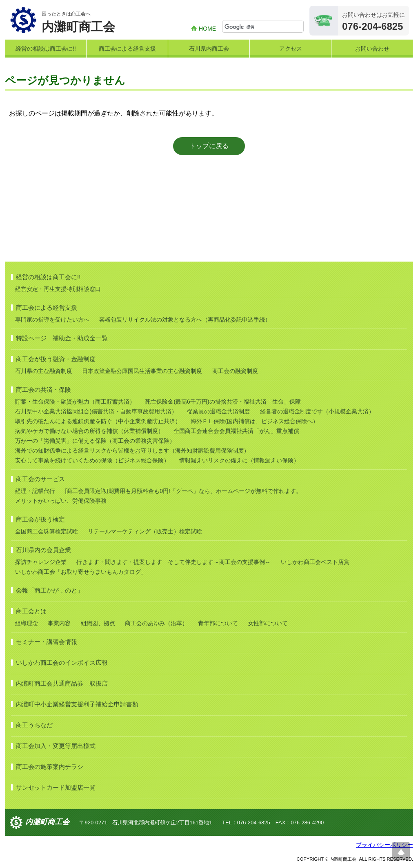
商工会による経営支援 (127, 49)
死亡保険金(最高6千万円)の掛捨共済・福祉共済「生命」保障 (223, 402)
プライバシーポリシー (385, 845)
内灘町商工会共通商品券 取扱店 (62, 683)
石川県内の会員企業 (43, 550)
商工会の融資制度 (235, 371)
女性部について (268, 623)
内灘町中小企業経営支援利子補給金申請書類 (77, 704)
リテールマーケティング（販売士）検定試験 (145, 531)
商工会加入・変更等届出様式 (56, 746)
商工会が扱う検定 (40, 519)
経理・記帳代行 (35, 491)
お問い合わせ (372, 49)
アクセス (291, 49)
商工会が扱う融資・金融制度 (56, 359)
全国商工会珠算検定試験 (47, 531)
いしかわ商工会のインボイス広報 (62, 663)
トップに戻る (209, 146)
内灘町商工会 (47, 822)
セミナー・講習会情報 (47, 642)
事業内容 (59, 623)
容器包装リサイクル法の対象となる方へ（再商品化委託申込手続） (185, 320)
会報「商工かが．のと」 (50, 590)
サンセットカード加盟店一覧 (56, 787)
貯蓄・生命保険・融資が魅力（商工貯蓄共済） (75, 402)
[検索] (264, 27)
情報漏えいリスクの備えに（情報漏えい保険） (239, 460)
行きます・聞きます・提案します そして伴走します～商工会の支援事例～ (173, 562)
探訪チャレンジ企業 (41, 562)
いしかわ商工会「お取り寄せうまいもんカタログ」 (81, 572)
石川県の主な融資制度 (44, 371)
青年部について (218, 623)
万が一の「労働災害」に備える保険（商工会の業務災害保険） (95, 441)
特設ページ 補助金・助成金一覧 (62, 338)
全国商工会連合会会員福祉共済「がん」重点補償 (236, 431)
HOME (207, 29)
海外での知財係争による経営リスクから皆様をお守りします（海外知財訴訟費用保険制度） (132, 451)
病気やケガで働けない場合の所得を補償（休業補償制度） (89, 431)
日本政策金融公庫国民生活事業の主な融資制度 (142, 371)
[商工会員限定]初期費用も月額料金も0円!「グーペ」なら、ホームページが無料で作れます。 (183, 491)
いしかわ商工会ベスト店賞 (315, 562)
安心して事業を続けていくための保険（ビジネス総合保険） (92, 460)
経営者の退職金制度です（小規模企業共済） (317, 411)
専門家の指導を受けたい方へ (52, 320)
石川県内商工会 (209, 49)
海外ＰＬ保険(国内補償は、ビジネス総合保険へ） (255, 421)
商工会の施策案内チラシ (50, 767)
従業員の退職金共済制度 (218, 411)
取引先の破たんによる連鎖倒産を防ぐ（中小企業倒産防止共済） (98, 421)
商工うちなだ (34, 725)
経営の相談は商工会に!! (46, 49)
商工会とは (31, 611)
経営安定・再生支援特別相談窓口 (58, 289)
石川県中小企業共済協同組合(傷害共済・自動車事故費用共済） (96, 411)
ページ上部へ (401, 851)
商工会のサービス (40, 479)
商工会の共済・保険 (43, 390)
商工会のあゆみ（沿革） (156, 623)
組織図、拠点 (98, 623)
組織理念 (27, 623)
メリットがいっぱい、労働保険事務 (61, 501)
